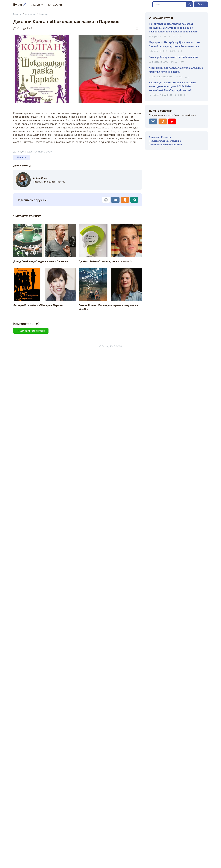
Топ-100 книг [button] (56, 4)
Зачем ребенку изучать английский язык (174, 57)
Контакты (166, 137)
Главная (17, 14)
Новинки (43, 14)
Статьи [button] (36, 4)
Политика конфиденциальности (165, 144)
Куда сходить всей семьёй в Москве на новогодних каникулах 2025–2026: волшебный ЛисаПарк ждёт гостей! (173, 86)
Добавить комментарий (31, 331)
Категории (30, 14)
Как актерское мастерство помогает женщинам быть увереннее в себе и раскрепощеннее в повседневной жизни (174, 28)
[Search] (169, 4)
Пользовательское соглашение (165, 141)
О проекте (154, 137)
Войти (201, 4)
